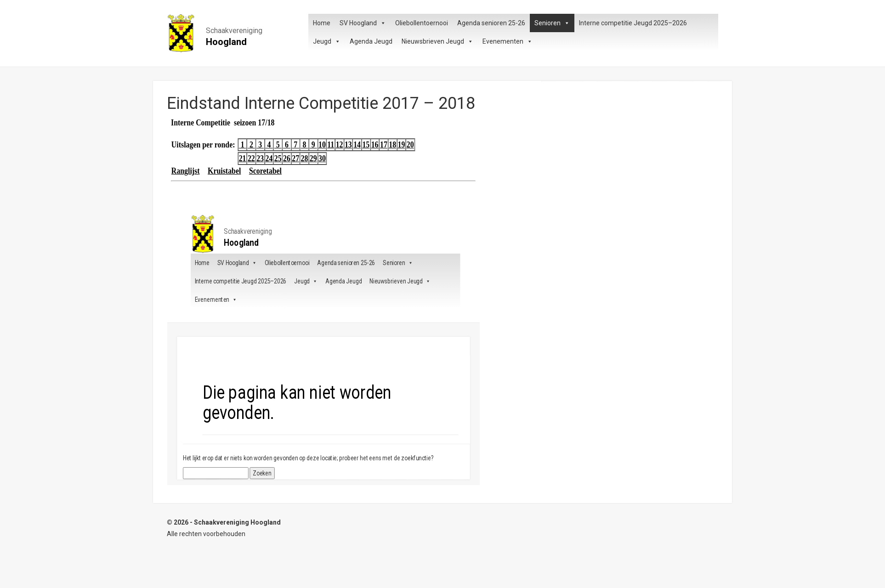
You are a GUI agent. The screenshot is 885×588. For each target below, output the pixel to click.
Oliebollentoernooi (422, 23)
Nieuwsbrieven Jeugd (437, 41)
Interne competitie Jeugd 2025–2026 (633, 23)
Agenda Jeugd (371, 41)
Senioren (552, 23)
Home (322, 23)
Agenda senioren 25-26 (491, 23)
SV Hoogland (363, 23)
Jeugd (327, 41)
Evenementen (508, 41)
